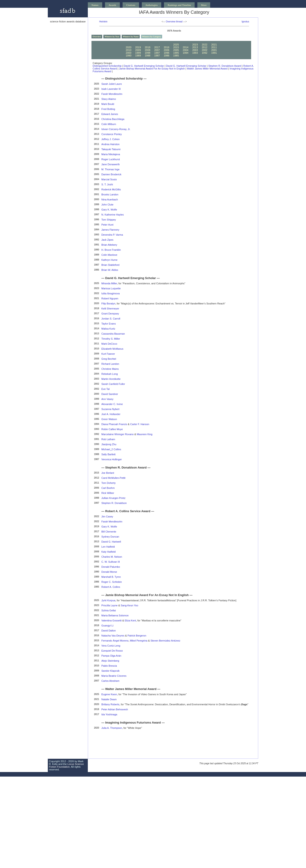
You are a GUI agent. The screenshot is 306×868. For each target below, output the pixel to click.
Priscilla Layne (109, 605)
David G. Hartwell (111, 542)
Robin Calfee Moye (112, 429)
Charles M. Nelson (112, 557)
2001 (214, 50)
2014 (185, 47)
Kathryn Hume (109, 260)
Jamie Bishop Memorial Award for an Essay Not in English (152, 69)
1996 (166, 53)
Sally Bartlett (108, 454)
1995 (176, 53)
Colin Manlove (109, 255)
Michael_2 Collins (111, 449)
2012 (204, 47)
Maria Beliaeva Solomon (115, 615)
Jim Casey (107, 517)
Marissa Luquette (111, 288)
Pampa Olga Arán (111, 656)
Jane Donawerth (110, 164)
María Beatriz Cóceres (114, 676)
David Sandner (110, 394)
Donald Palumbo (111, 567)
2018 (148, 47)
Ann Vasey (107, 399)
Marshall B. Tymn (111, 577)
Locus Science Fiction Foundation (66, 765)
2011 (214, 47)
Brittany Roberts (110, 704)
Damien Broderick (111, 174)
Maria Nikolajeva (111, 154)
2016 (166, 47)
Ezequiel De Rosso (112, 651)
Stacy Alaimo (109, 99)
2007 (157, 50)
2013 (195, 47)
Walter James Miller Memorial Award (207, 69)
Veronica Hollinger (111, 459)
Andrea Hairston (110, 144)
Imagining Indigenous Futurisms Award (133, 723)
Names (95, 5)
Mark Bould (108, 104)
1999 (138, 53)
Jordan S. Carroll (111, 319)
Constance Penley (111, 134)
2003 (195, 50)
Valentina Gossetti (111, 620)
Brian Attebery (109, 245)
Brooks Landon (110, 194)
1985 (176, 56)
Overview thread (174, 22)
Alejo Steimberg (110, 661)
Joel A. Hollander (111, 414)
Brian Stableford (110, 265)
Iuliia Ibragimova (110, 293)
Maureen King (145, 434)
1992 (204, 53)
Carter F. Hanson (140, 424)
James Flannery (110, 230)
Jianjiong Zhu (109, 444)
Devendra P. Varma (112, 235)
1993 (195, 53)
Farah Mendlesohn (112, 94)
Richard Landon (110, 364)
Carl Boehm (108, 488)
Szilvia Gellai (109, 610)
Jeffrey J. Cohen (110, 139)
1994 (185, 53)
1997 (157, 53)
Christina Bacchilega (113, 119)
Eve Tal (105, 389)
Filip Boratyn (108, 304)
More (204, 5)
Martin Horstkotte (111, 379)
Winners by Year (112, 37)
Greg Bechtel (109, 359)
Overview (97, 37)
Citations (131, 5)
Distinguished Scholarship (107, 66)
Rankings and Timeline (179, 5)
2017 (157, 47)
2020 (129, 47)
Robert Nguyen (110, 298)
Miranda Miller (109, 283)
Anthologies (152, 5)
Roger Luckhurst (111, 159)
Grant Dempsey (110, 314)
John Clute (107, 205)
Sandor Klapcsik (110, 671)
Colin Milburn (109, 124)
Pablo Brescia (109, 666)
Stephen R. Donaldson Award (225, 66)
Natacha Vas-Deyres (113, 636)
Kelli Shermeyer (110, 309)
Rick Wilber (108, 493)
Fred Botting (108, 109)
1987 (157, 56)
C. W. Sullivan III (111, 562)
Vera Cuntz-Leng (111, 646)
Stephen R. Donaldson (114, 503)
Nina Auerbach (110, 200)
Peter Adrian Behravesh (115, 709)
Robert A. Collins (111, 587)
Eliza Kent (130, 620)
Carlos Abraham (110, 681)
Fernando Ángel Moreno (115, 641)
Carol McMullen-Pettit (113, 478)
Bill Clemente (109, 532)
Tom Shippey (109, 220)
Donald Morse (109, 572)
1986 (166, 56)
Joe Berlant (108, 473)
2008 (148, 50)
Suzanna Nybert (110, 409)
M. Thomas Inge (110, 169)
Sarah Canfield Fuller (113, 384)
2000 (129, 53)
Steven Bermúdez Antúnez (165, 641)
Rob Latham (108, 439)
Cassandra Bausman (113, 334)
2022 (204, 45)
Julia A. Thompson (112, 728)
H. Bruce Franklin (111, 250)
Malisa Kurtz (108, 329)
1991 (214, 53)
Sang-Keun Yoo (129, 605)
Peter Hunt (107, 225)
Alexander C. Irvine (112, 404)
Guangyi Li (107, 626)
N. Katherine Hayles (113, 215)
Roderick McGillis (111, 189)
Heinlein (103, 22)
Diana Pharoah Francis (114, 424)
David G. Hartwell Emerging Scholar (144, 66)
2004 (185, 50)
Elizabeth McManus (112, 349)
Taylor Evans (109, 324)
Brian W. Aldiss (110, 270)
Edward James (110, 114)
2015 (176, 47)
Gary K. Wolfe (109, 210)
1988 (148, 56)
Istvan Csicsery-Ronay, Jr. (116, 129)
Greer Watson (109, 419)
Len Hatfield (108, 547)
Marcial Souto (109, 179)
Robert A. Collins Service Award (128, 511)
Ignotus (246, 22)
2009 (138, 50)
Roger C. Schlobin (111, 582)
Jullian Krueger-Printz (113, 498)
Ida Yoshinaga (109, 714)
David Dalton (109, 631)
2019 (138, 47)
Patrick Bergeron (137, 636)
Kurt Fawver (108, 354)
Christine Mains (110, 369)
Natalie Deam (109, 699)
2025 (176, 45)
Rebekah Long (110, 374)
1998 (148, 53)
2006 (166, 50)
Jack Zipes (107, 240)
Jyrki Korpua (108, 600)
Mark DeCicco (109, 344)
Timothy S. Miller (111, 339)
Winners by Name (131, 37)
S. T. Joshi (107, 184)
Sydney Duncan (110, 537)
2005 (176, 50)
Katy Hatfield (108, 552)
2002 (204, 50)
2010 (129, 50)
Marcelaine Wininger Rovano (117, 434)
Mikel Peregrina (139, 641)
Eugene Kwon (109, 694)
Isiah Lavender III (111, 89)
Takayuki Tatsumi (111, 149)
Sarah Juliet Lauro (111, 84)
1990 (129, 56)
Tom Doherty (108, 483)
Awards (112, 5)
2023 (195, 45)
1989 (138, 56)
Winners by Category (152, 37)
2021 (214, 45)
